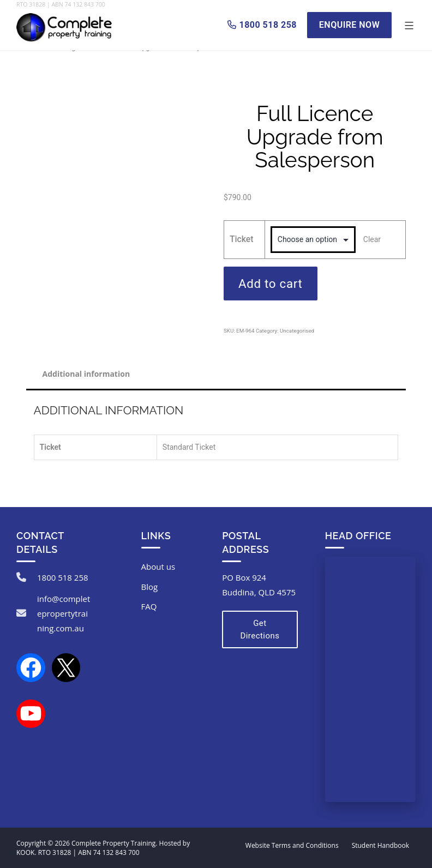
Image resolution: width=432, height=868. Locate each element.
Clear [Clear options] (372, 239)
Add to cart (271, 284)
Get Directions (260, 629)
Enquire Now (349, 25)
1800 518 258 (63, 577)
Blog (150, 587)
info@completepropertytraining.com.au (64, 613)
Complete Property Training (113, 843)
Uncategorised (297, 331)
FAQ (149, 606)
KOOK (25, 852)
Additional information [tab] (86, 374)
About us (158, 566)
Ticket (242, 239)
